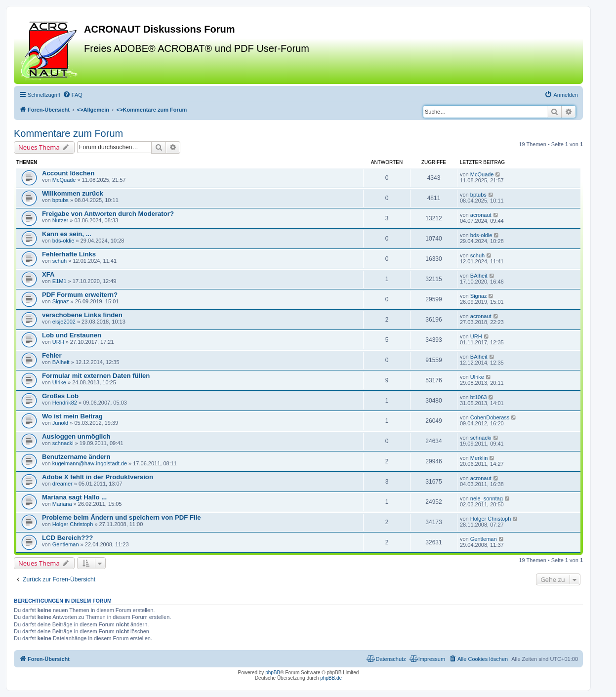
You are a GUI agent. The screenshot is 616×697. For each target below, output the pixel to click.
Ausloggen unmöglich (76, 436)
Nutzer (60, 220)
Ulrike (59, 382)
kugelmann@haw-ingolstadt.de (90, 463)
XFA (48, 274)
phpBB (273, 673)
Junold (60, 423)
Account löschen (68, 173)
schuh (60, 261)
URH (58, 342)
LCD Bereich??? (67, 538)
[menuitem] (73, 95)
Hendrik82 (65, 403)
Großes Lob (60, 396)
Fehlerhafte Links (69, 254)
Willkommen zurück (73, 193)
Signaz (61, 301)
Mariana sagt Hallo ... (74, 497)
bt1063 (479, 397)
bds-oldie (63, 241)
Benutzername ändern (76, 457)
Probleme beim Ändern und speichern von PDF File (122, 517)
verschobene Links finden (82, 315)
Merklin (479, 458)
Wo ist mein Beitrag (72, 416)
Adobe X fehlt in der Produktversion (98, 477)
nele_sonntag (487, 498)
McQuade (64, 180)
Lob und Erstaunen (72, 335)
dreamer (62, 484)
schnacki (63, 443)
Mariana (62, 504)
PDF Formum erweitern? (80, 295)
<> (93, 110)
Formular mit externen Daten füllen (96, 376)
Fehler (52, 355)
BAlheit (479, 276)
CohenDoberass (490, 417)
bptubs (61, 200)
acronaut (481, 215)
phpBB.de (331, 678)
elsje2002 (64, 322)
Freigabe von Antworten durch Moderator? (108, 214)
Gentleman (66, 544)
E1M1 (60, 281)
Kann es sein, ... (67, 234)
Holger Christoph (73, 524)
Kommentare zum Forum (68, 133)
